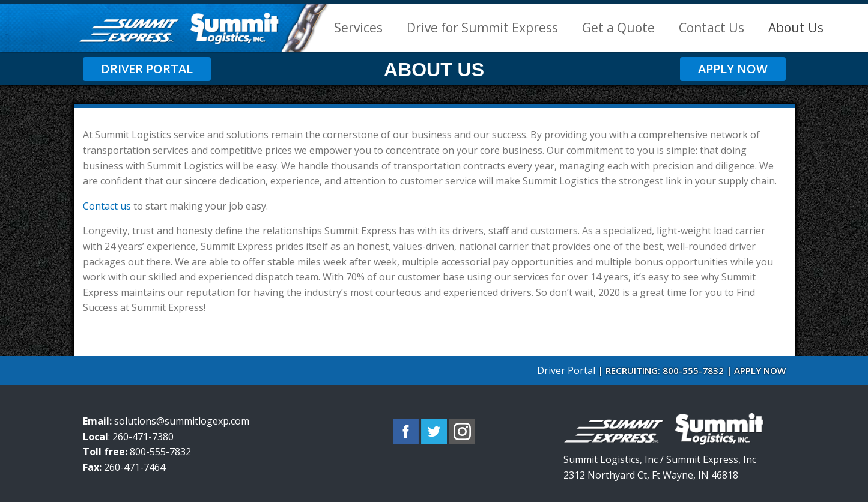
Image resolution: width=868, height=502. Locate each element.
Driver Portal (147, 69)
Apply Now (733, 69)
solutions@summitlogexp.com (182, 421)
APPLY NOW (760, 370)
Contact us (107, 206)
